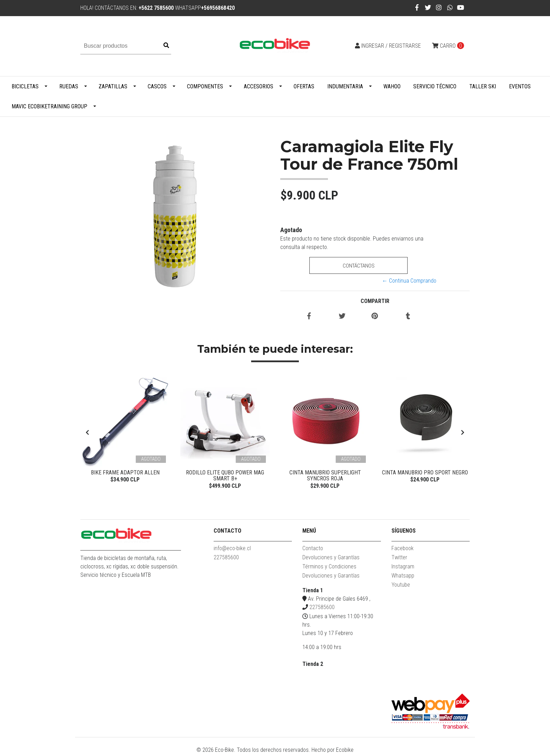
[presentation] (87, 434)
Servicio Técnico (435, 86)
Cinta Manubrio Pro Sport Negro (425, 472)
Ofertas (304, 86)
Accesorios (259, 86)
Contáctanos (358, 266)
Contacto (313, 550)
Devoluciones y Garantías (331, 559)
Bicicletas (25, 86)
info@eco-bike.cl (232, 550)
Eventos (520, 86)
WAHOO (392, 86)
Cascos (157, 86)
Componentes (205, 86)
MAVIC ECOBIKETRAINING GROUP (49, 106)
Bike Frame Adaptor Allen (125, 472)
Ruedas (69, 86)
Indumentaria (345, 86)
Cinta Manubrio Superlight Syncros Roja (325, 476)
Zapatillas (113, 86)
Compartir (375, 301)
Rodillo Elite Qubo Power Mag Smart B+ (225, 476)
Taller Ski (483, 86)
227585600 (226, 559)
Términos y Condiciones (329, 568)
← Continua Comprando (409, 281)
